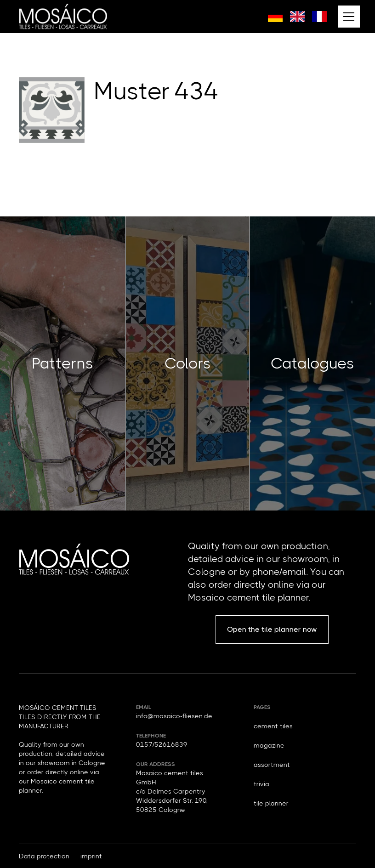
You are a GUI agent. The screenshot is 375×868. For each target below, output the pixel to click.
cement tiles (273, 726)
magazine (269, 745)
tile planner (271, 803)
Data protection (44, 856)
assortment (272, 765)
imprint (91, 856)
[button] (347, 17)
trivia (261, 784)
